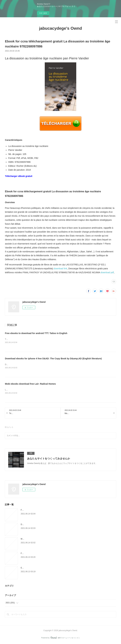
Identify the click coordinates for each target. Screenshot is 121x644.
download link (60, 269)
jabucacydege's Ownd (60, 28)
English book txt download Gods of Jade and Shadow (43, 568)
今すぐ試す (43, 13)
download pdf (107, 272)
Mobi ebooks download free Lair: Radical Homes (30, 384)
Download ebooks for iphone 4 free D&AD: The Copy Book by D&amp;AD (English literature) (53, 359)
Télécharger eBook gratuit (19, 176)
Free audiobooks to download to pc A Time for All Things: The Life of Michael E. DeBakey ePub (60, 554)
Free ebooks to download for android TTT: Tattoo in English (36, 333)
